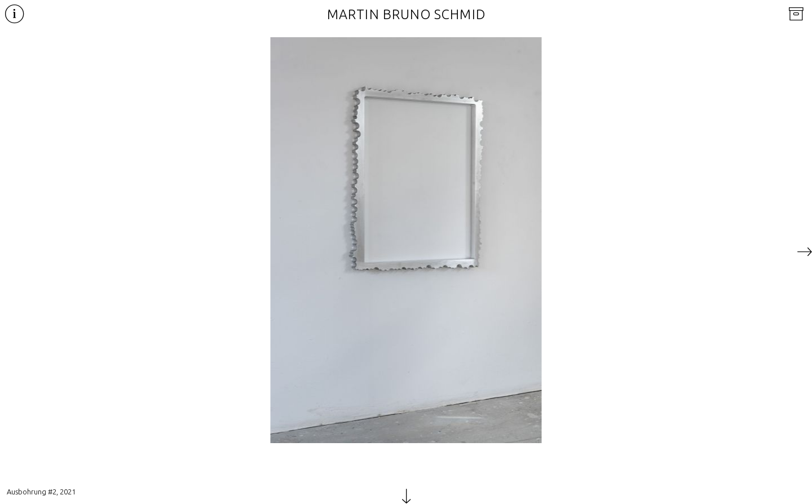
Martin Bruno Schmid (406, 14)
